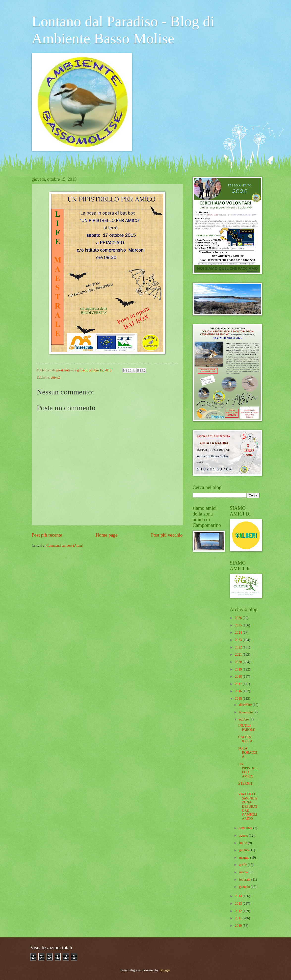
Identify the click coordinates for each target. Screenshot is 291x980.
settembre (246, 828)
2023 (239, 640)
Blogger (165, 970)
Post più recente (47, 535)
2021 (239, 655)
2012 (239, 911)
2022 (239, 647)
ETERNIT (245, 784)
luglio (243, 843)
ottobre (244, 719)
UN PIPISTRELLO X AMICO (248, 770)
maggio (245, 858)
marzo (244, 872)
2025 (239, 625)
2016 (239, 691)
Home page (106, 535)
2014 (239, 896)
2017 (239, 684)
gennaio (245, 887)
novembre (246, 712)
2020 (239, 662)
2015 (239, 699)
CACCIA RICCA (245, 739)
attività (55, 377)
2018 (239, 677)
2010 (239, 926)
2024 (239, 632)
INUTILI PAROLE (247, 728)
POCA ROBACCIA (248, 752)
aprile (243, 865)
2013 (239, 904)
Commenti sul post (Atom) (65, 546)
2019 (239, 669)
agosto (244, 836)
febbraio (245, 880)
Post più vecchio (167, 535)
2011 (239, 918)
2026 (239, 618)
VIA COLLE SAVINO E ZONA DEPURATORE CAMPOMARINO (248, 806)
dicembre (246, 705)
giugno (244, 850)
